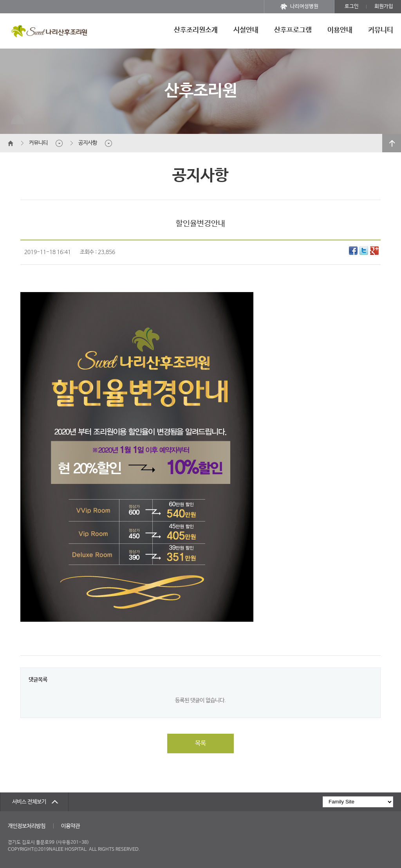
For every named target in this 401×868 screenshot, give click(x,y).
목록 (200, 743)
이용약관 (70, 826)
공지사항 (88, 143)
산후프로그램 (293, 30)
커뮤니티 (381, 30)
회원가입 (384, 6)
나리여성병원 (299, 7)
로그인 (352, 6)
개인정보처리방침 (27, 826)
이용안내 (340, 30)
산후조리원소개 (196, 30)
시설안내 (246, 30)
